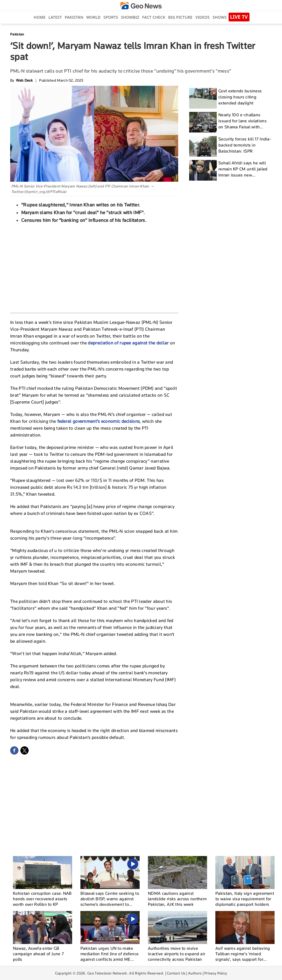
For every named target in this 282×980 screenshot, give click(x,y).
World (93, 17)
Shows (220, 17)
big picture (180, 17)
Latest (55, 17)
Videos (202, 17)
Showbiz (130, 17)
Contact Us (176, 973)
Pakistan (74, 17)
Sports (111, 17)
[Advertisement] (94, 267)
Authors (195, 973)
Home (40, 17)
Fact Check (154, 17)
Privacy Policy (216, 973)
